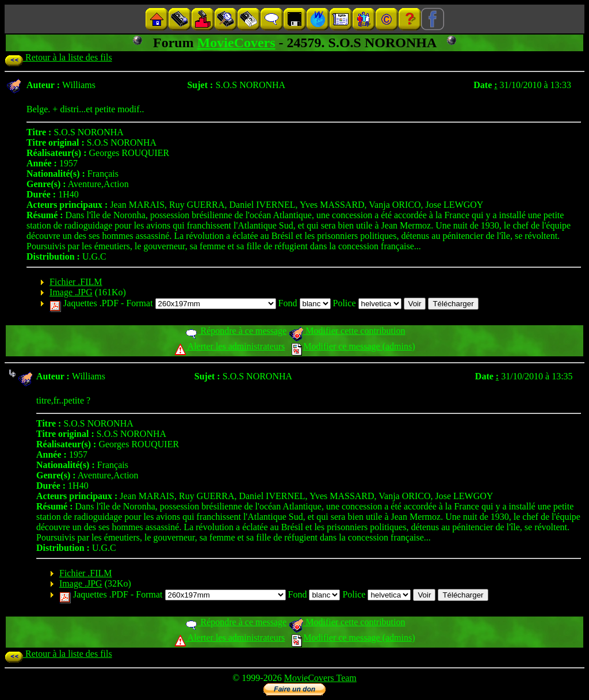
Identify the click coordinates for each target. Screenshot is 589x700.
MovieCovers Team (320, 678)
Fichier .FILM (76, 282)
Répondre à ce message (236, 331)
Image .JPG (71, 292)
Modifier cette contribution (347, 331)
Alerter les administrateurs (230, 346)
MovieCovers (236, 43)
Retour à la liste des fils (58, 57)
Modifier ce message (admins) (353, 346)
